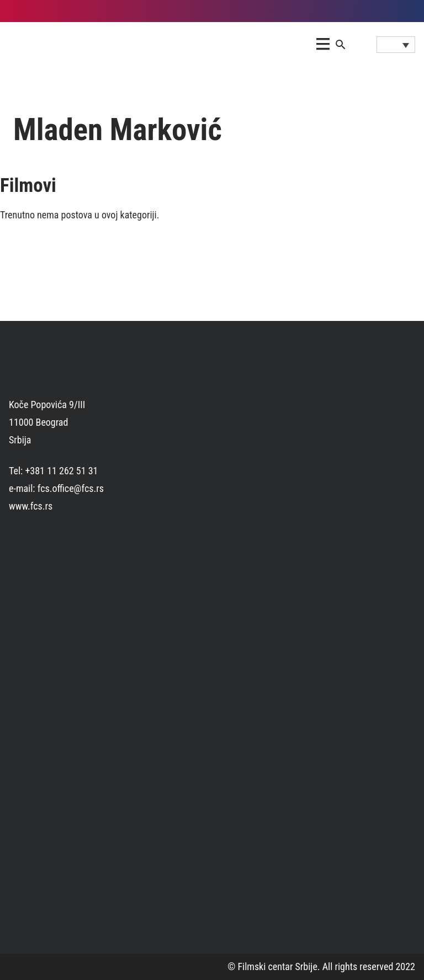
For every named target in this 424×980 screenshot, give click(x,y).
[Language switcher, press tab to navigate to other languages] (396, 45)
